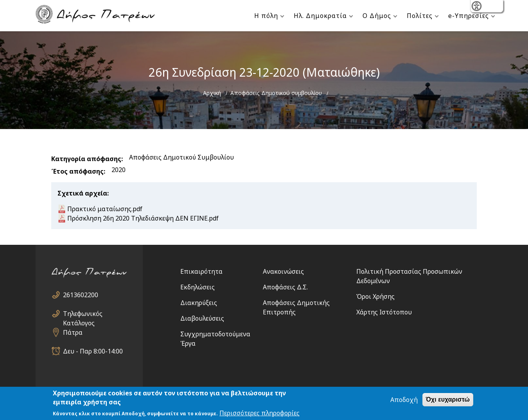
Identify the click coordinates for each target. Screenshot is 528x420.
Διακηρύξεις (199, 303)
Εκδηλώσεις (198, 287)
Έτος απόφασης (77, 171)
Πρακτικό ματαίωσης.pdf (105, 209)
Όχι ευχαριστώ (448, 399)
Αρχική (212, 93)
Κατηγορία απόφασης (86, 159)
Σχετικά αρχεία (82, 193)
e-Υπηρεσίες (469, 16)
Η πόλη (266, 16)
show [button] (477, 7)
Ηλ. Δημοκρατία (320, 16)
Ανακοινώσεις (283, 271)
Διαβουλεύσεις (202, 318)
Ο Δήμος (377, 16)
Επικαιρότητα (201, 271)
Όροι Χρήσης (375, 296)
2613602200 (81, 295)
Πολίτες (420, 16)
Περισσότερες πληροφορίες (260, 413)
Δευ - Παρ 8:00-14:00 (93, 351)
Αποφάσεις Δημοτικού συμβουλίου (276, 93)
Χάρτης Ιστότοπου (384, 312)
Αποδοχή (404, 400)
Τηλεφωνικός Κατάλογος (83, 314)
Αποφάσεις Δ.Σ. (285, 287)
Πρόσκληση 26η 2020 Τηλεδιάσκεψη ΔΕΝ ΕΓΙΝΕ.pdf (143, 218)
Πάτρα (73, 332)
